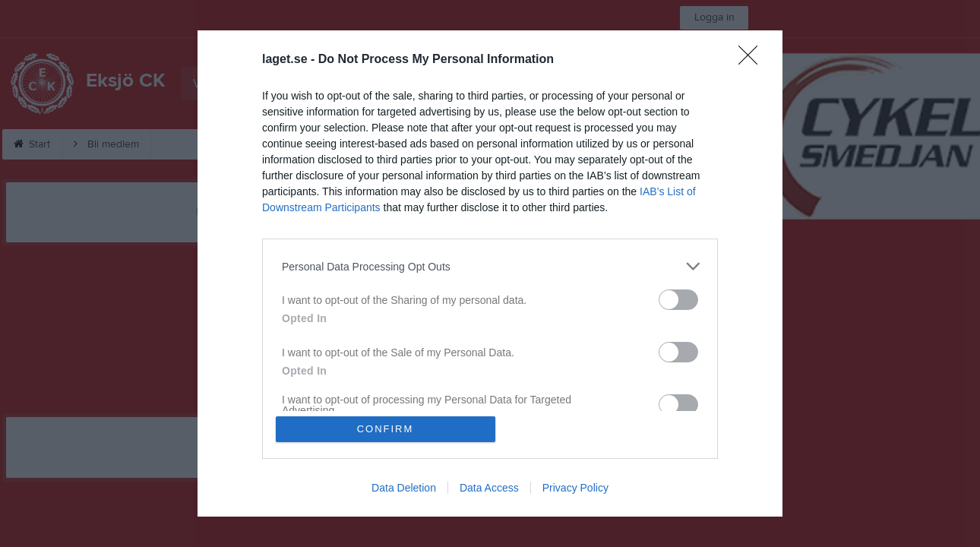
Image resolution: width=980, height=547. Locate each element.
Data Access (489, 488)
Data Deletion (404, 488)
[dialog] (490, 273)
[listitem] (490, 266)
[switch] (678, 300)
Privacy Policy (575, 488)
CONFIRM (386, 429)
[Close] (753, 60)
